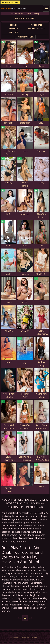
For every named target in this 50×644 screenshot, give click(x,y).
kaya (41, 66)
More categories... (25, 37)
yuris (25, 151)
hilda (25, 66)
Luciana (9, 302)
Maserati (25, 214)
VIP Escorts (36, 25)
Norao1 (9, 362)
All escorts (28, 14)
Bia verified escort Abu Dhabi (25, 427)
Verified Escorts (36, 29)
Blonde (14, 25)
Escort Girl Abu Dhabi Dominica (9, 427)
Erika (41, 486)
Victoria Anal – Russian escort (25, 458)
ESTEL (25, 302)
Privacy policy (15, 637)
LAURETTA (9, 94)
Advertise (34, 637)
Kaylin (41, 94)
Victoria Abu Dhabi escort (9, 395)
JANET (9, 274)
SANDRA (25, 331)
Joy (25, 362)
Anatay (9, 183)
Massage (14, 32)
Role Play (36, 14)
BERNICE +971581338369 (42, 458)
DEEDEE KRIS (9, 490)
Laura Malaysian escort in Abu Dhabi (9, 458)
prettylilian (25, 123)
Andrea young (41, 364)
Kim (25, 488)
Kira (41, 246)
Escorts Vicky (25, 395)
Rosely (25, 94)
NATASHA (9, 123)
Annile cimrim (25, 184)
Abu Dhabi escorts (17, 14)
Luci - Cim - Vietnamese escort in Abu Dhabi (41, 427)
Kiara (9, 246)
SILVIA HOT (41, 274)
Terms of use (25, 637)
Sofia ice (41, 151)
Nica (25, 246)
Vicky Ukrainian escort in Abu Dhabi (41, 332)
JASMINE (9, 331)
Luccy (41, 183)
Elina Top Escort (41, 216)
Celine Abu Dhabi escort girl (41, 395)
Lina (41, 302)
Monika (25, 274)
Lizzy (9, 66)
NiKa (9, 214)
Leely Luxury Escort (9, 153)
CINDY (41, 123)
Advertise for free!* (10, 2)
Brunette (14, 29)
